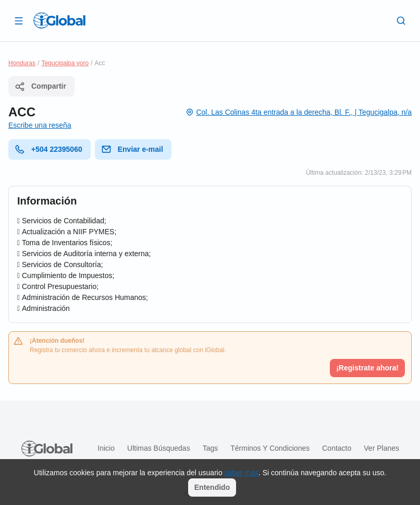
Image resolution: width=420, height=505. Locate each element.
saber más (242, 473)
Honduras (22, 63)
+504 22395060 (48, 149)
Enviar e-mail (132, 149)
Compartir (40, 87)
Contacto (337, 448)
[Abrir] (19, 20)
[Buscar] (401, 20)
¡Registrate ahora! (367, 368)
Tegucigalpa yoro (65, 63)
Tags (211, 448)
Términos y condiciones (270, 448)
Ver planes (381, 448)
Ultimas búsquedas (159, 448)
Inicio (106, 448)
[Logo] (59, 20)
